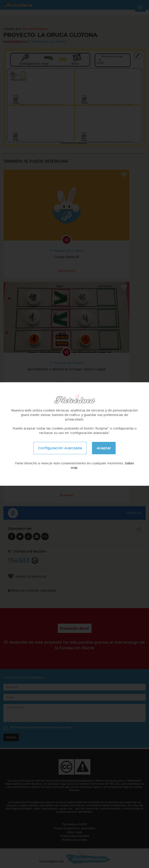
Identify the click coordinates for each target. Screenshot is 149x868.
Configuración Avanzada (60, 448)
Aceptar (104, 448)
